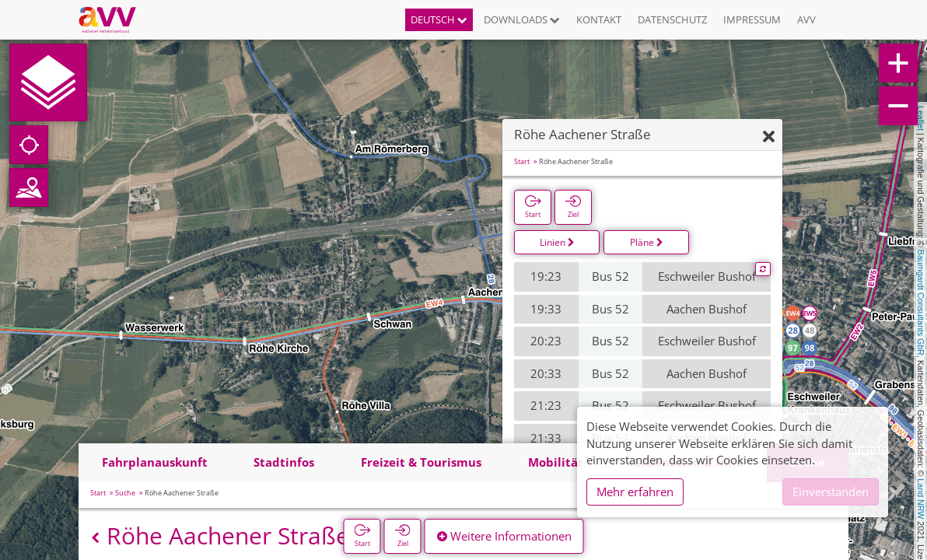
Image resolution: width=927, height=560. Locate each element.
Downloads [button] (522, 19)
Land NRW (921, 499)
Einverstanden (831, 492)
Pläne (647, 242)
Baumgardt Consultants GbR (921, 303)
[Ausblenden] (769, 137)
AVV (806, 19)
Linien (557, 242)
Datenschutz (672, 19)
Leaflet (921, 118)
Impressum (752, 19)
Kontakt (599, 19)
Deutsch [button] (439, 19)
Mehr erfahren (635, 492)
